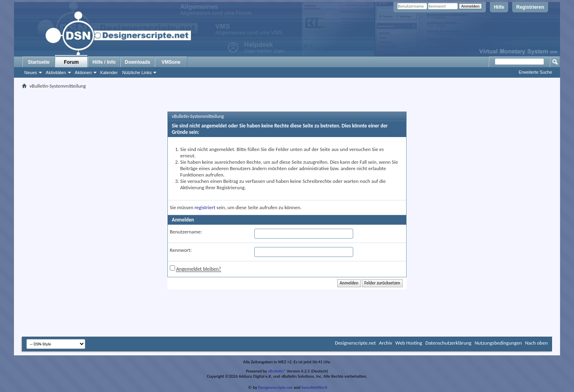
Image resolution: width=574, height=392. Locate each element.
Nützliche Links (137, 73)
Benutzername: (186, 232)
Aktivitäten (56, 73)
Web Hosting (409, 343)
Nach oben (536, 343)
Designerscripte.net (355, 343)
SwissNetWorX (314, 387)
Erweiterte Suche (535, 72)
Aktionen (84, 73)
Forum (71, 62)
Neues (31, 73)
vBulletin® (277, 371)
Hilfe (499, 7)
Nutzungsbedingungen (498, 343)
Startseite (39, 62)
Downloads (138, 62)
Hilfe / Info (104, 62)
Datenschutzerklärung (448, 343)
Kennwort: (181, 250)
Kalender (109, 73)
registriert (205, 207)
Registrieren (530, 7)
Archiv (386, 343)
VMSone (171, 62)
